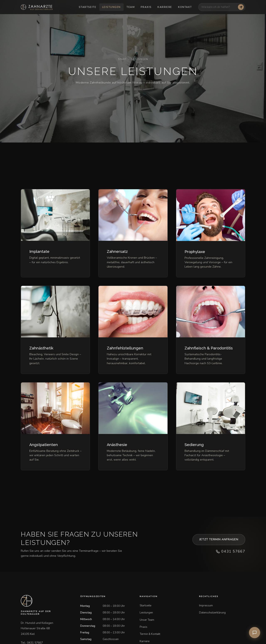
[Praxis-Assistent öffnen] (255, 633)
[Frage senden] (241, 7)
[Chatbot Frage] (219, 7)
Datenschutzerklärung (212, 613)
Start (122, 59)
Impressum (206, 606)
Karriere (165, 7)
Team (131, 7)
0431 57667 (231, 551)
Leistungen (111, 7)
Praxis (146, 7)
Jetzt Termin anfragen (219, 539)
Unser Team (147, 620)
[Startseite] (37, 7)
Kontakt (185, 7)
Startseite (87, 7)
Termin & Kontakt (150, 634)
